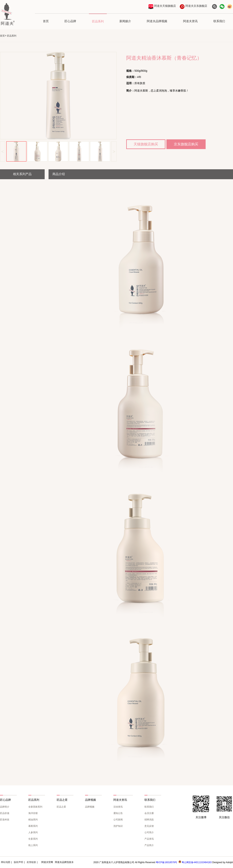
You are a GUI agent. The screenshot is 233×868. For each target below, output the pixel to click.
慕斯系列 (33, 826)
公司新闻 (118, 820)
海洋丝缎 (33, 813)
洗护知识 (118, 826)
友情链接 (31, 862)
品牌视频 (90, 807)
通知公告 (118, 813)
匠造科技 (5, 820)
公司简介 (149, 832)
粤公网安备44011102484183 (197, 862)
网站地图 (6, 862)
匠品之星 (61, 807)
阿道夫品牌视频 (157, 21)
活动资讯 (118, 807)
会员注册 (149, 813)
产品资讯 (149, 839)
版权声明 (18, 862)
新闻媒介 (125, 21)
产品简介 (149, 845)
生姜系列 (33, 839)
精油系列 (33, 820)
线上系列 (33, 845)
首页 (46, 21)
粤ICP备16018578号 (166, 862)
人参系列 (33, 832)
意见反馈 (149, 826)
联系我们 (219, 21)
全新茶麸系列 (35, 807)
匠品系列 (98, 21)
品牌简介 (5, 807)
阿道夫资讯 (190, 21)
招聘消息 (149, 820)
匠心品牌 (70, 21)
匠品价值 (5, 813)
